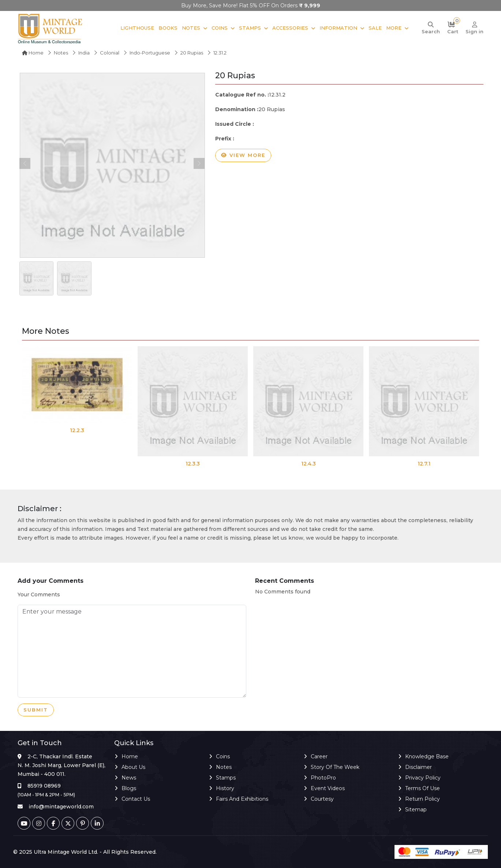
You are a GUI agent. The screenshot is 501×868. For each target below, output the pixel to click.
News (129, 778)
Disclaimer (418, 767)
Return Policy (423, 799)
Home (33, 53)
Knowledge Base (427, 756)
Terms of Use (423, 788)
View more (243, 155)
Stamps (250, 28)
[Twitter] (68, 823)
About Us (133, 767)
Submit (36, 710)
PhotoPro (323, 778)
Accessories (290, 28)
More (394, 28)
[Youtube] (24, 823)
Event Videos (328, 788)
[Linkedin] (97, 823)
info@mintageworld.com (61, 807)
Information (338, 28)
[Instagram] (39, 823)
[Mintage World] (51, 28)
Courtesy (322, 799)
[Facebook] (53, 823)
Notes (191, 28)
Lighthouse (137, 28)
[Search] (431, 28)
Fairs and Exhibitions (242, 799)
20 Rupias (192, 53)
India (84, 53)
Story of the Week (335, 767)
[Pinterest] (83, 823)
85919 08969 (44, 786)
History (225, 788)
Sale (375, 28)
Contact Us (136, 799)
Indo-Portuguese (150, 53)
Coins (220, 28)
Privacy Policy (423, 778)
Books (168, 28)
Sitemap (416, 809)
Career (319, 756)
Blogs (129, 788)
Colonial (110, 53)
